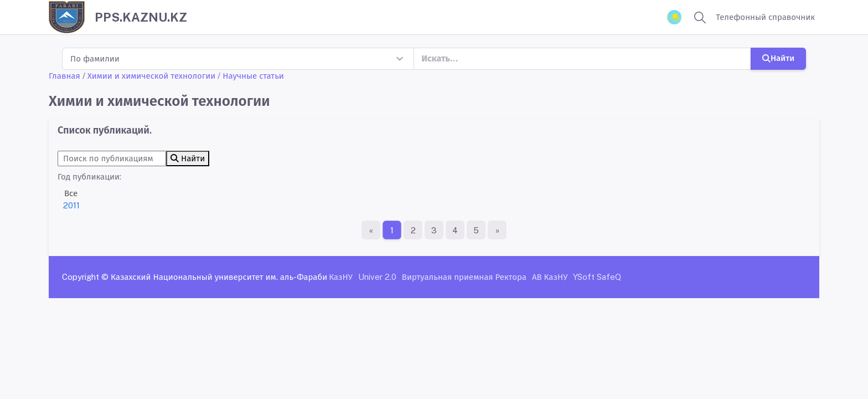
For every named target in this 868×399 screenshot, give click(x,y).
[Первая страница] (371, 230)
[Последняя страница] (497, 230)
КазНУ (341, 277)
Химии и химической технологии (152, 76)
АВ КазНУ (550, 277)
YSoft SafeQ (597, 277)
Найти (778, 58)
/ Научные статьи (251, 76)
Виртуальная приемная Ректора (464, 277)
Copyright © (85, 277)
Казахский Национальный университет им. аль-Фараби (219, 277)
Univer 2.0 (377, 277)
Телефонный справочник (765, 17)
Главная (64, 76)
